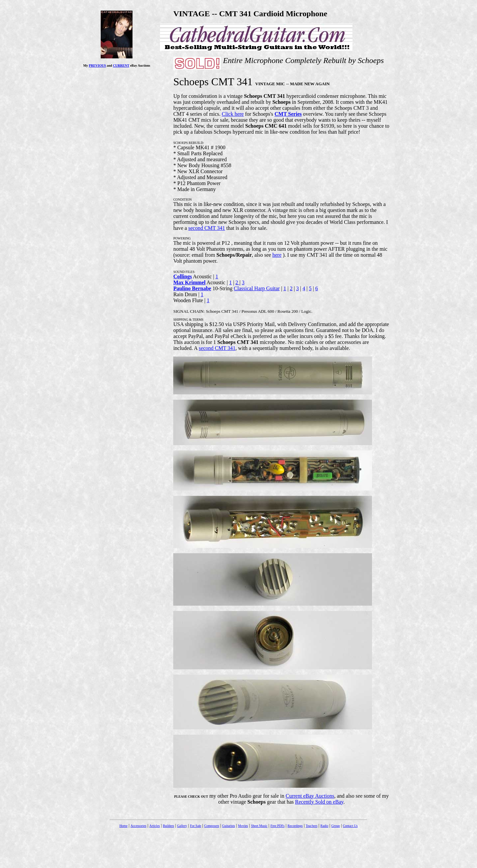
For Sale (196, 826)
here (277, 255)
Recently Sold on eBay (319, 802)
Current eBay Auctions (310, 796)
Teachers (312, 826)
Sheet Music (259, 826)
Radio (324, 826)
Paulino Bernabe (192, 288)
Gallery (182, 826)
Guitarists (229, 826)
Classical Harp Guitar (257, 288)
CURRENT (121, 66)
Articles (155, 826)
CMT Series (288, 114)
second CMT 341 (207, 228)
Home (123, 826)
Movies (243, 826)
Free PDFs (277, 826)
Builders (169, 826)
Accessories (138, 826)
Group (336, 826)
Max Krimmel (189, 282)
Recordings (295, 826)
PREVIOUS (97, 66)
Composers (212, 826)
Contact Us (350, 826)
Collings (183, 276)
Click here (233, 114)
